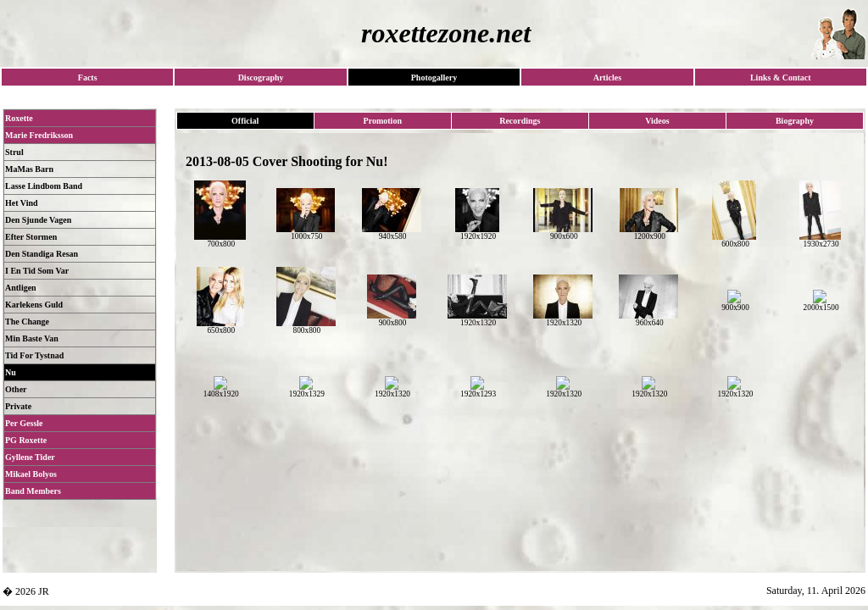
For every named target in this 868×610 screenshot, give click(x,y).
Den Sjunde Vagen (38, 220)
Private (18, 406)
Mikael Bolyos (31, 474)
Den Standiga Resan (42, 254)
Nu (11, 372)
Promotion (383, 121)
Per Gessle (24, 423)
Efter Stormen (31, 237)
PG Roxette (26, 440)
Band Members (33, 491)
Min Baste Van (32, 338)
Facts (88, 78)
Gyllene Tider (30, 457)
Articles (607, 78)
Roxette (19, 118)
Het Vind (22, 203)
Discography (261, 78)
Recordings (520, 121)
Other (16, 389)
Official (245, 121)
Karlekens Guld (34, 305)
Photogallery (434, 78)
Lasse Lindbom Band (44, 186)
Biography (795, 121)
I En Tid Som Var (37, 271)
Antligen (21, 288)
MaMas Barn (29, 169)
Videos (657, 121)
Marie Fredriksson (39, 135)
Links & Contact (781, 78)
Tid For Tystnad (34, 355)
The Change (27, 322)
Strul (14, 152)
